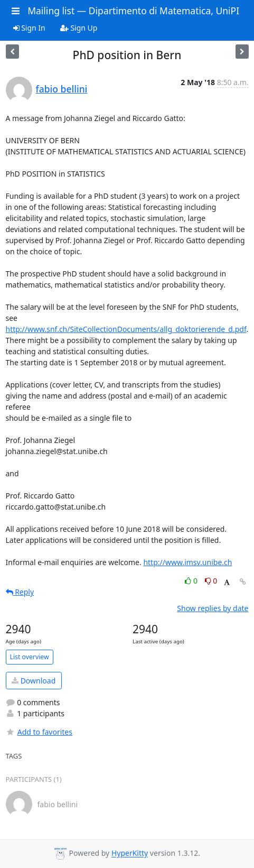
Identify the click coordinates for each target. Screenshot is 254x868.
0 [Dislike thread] (211, 581)
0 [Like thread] (192, 581)
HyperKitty (130, 853)
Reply (20, 592)
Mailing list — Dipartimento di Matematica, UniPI (133, 11)
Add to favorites (39, 732)
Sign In (29, 28)
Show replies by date (213, 608)
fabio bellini (62, 89)
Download (34, 681)
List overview (30, 657)
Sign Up (79, 28)
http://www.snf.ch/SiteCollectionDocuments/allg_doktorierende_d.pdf (126, 329)
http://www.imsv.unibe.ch (187, 562)
